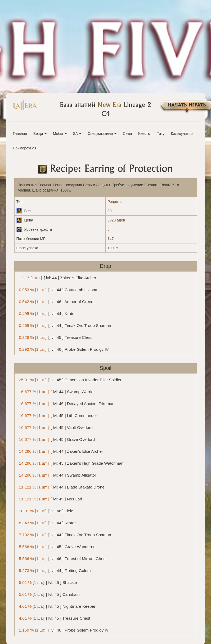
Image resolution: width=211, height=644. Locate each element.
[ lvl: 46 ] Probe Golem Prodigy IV (63, 349)
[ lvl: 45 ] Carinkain (48, 594)
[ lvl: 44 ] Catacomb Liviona (57, 289)
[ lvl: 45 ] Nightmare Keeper (56, 606)
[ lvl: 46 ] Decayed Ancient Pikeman (66, 403)
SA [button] (77, 134)
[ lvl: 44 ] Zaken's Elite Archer (57, 277)
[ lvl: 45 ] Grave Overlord (56, 439)
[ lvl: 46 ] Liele (45, 511)
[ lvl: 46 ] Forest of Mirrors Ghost (62, 558)
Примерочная (25, 148)
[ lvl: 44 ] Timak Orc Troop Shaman (64, 325)
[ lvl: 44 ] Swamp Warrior (56, 391)
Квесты (144, 134)
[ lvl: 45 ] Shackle (47, 582)
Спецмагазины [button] (102, 134)
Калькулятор (182, 134)
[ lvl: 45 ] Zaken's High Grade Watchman (70, 463)
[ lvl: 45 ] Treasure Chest (55, 337)
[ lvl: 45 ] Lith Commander (57, 415)
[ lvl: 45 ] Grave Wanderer (56, 546)
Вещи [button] (40, 134)
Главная (20, 134)
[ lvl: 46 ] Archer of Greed (55, 301)
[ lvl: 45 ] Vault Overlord (55, 427)
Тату (161, 134)
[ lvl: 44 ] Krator (47, 313)
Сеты (127, 134)
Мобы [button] (60, 134)
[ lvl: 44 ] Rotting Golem (54, 570)
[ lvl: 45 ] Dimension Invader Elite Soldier (69, 379)
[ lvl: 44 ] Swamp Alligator (57, 475)
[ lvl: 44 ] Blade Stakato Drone (61, 487)
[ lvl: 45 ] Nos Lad (50, 499)
